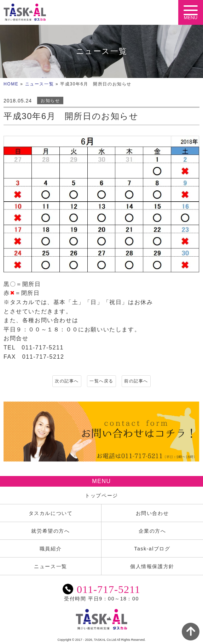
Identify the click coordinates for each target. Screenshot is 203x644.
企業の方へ (152, 531)
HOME (11, 84)
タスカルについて (51, 513)
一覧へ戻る (101, 381)
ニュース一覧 (40, 84)
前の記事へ (136, 381)
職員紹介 (51, 549)
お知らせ (50, 101)
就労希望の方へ (50, 531)
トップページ (101, 495)
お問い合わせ (152, 513)
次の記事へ (67, 381)
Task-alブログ (152, 549)
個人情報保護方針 (152, 566)
